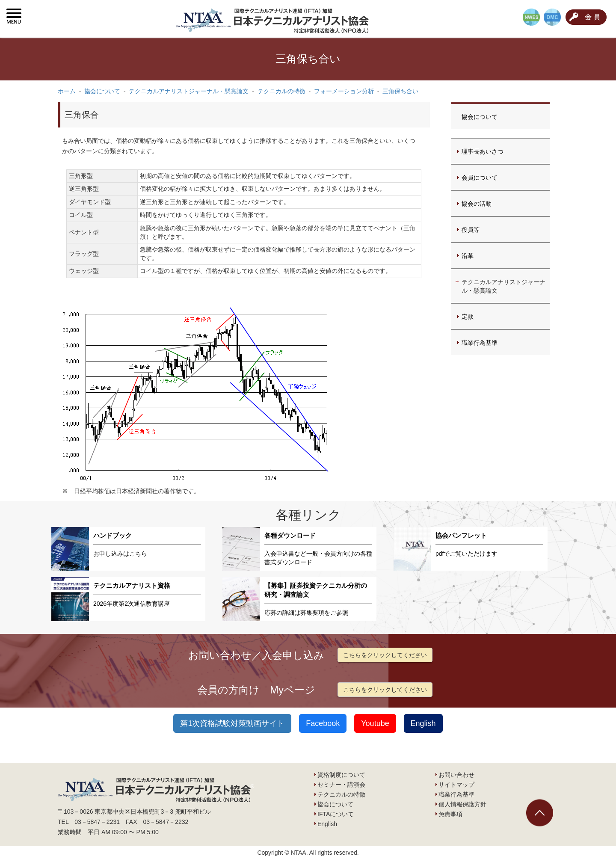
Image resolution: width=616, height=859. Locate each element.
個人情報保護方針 (462, 804)
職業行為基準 (480, 343)
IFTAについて (336, 814)
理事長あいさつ (483, 151)
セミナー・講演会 (341, 785)
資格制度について (341, 775)
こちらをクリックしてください (385, 655)
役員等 (471, 230)
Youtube (375, 723)
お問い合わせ (456, 775)
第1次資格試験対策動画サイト (232, 723)
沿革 (468, 256)
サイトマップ (456, 785)
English (423, 723)
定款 (468, 317)
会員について (480, 178)
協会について (480, 117)
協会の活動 (477, 204)
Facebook (323, 723)
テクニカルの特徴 (341, 794)
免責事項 (450, 814)
